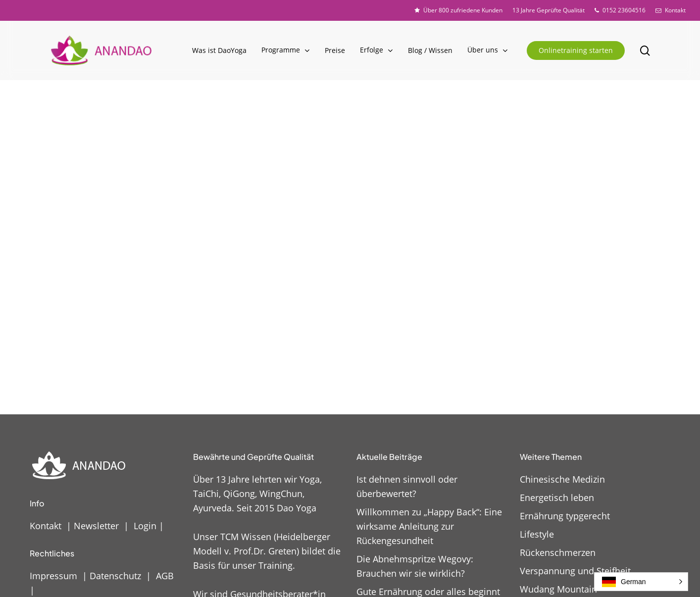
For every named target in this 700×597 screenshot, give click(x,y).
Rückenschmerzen (558, 552)
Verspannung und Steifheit (575, 571)
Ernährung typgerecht (565, 516)
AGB (165, 576)
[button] (641, 582)
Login (145, 526)
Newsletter (96, 526)
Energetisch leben (557, 497)
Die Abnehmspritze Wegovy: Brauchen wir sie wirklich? (415, 566)
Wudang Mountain (558, 589)
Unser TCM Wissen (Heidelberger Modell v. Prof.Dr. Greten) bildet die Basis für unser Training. (267, 551)
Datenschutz (115, 576)
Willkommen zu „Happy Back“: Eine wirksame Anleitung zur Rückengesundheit (429, 526)
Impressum (53, 576)
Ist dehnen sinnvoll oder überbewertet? (407, 486)
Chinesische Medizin (562, 479)
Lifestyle (537, 534)
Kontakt (46, 526)
